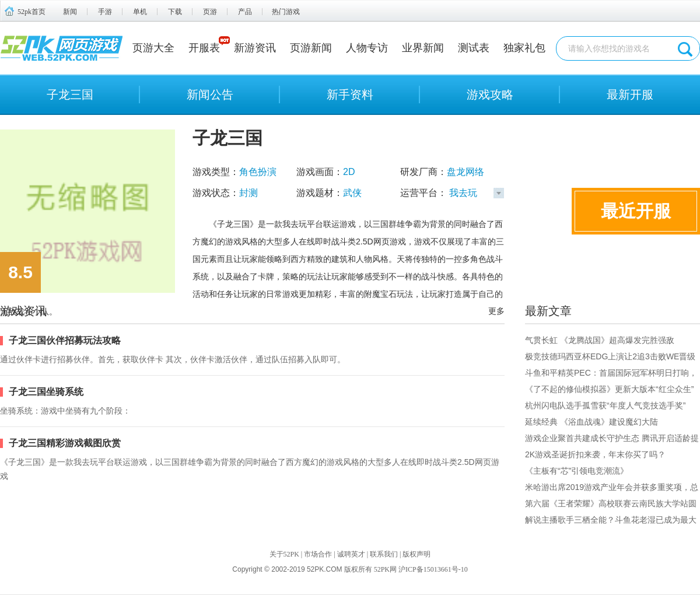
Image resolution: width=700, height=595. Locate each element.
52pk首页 (32, 12)
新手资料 (350, 94)
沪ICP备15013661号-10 (433, 569)
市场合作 (318, 554)
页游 (210, 12)
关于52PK (284, 554)
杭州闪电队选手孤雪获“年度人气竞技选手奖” (605, 405)
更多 (496, 311)
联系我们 (384, 554)
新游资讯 (255, 48)
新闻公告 (210, 94)
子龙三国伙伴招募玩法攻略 (65, 340)
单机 (140, 12)
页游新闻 (311, 48)
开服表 (204, 48)
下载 (175, 12)
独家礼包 (524, 48)
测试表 (474, 48)
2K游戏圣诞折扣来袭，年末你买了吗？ (595, 454)
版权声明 (416, 554)
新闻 (70, 12)
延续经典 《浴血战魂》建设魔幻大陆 (591, 422)
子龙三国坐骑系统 (46, 392)
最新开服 (630, 94)
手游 (105, 12)
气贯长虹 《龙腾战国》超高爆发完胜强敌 (600, 340)
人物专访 (367, 48)
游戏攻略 (490, 94)
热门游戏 (286, 12)
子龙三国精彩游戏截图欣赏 (65, 443)
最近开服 (636, 211)
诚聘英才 (351, 554)
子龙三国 (70, 94)
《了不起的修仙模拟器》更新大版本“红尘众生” (609, 389)
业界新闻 (423, 48)
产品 (245, 12)
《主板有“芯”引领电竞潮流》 (577, 471)
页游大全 (153, 48)
